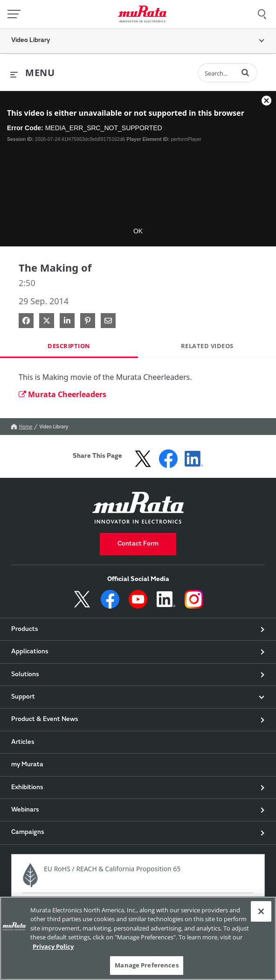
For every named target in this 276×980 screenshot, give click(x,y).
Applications (30, 652)
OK (138, 231)
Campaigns (28, 833)
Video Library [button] (31, 41)
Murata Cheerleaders (62, 394)
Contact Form (138, 544)
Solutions (25, 675)
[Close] (261, 911)
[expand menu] (32, 73)
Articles (23, 742)
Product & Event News (45, 720)
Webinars (25, 810)
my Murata (27, 765)
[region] (138, 938)
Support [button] (23, 697)
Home (22, 427)
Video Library (54, 427)
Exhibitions (27, 788)
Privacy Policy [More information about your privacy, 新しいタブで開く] (53, 946)
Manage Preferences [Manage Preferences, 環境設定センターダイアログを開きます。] (146, 965)
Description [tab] (69, 346)
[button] (245, 72)
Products (25, 630)
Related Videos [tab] (207, 346)
